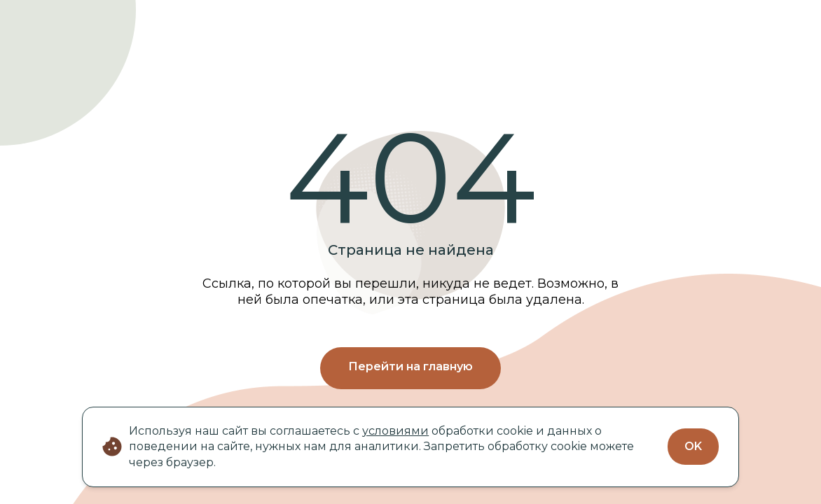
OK (693, 446)
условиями (395, 431)
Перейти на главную (410, 366)
